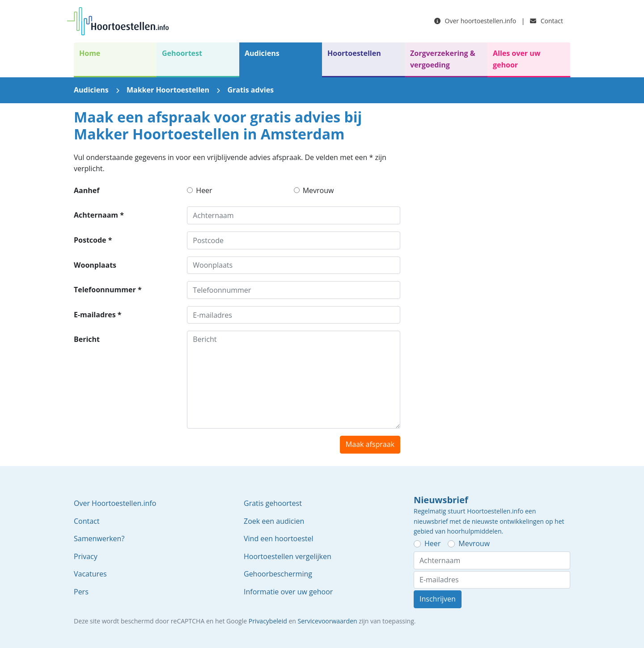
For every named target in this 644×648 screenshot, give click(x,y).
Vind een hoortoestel (279, 539)
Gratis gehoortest (273, 503)
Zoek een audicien (274, 521)
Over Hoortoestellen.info (115, 503)
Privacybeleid (268, 621)
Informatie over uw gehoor (288, 592)
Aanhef (87, 190)
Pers (81, 592)
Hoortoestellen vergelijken (288, 556)
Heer (204, 190)
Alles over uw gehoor (517, 59)
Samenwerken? (99, 539)
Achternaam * (99, 215)
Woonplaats (95, 265)
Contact (547, 21)
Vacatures (90, 574)
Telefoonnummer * (108, 290)
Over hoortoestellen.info (475, 21)
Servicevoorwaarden (328, 621)
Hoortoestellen (354, 53)
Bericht (87, 339)
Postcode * (93, 240)
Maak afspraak (370, 444)
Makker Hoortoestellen (168, 90)
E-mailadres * (98, 315)
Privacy (86, 556)
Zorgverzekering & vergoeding (443, 59)
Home (90, 53)
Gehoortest (182, 53)
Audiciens (262, 53)
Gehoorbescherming (278, 574)
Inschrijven (438, 599)
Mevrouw (318, 190)
